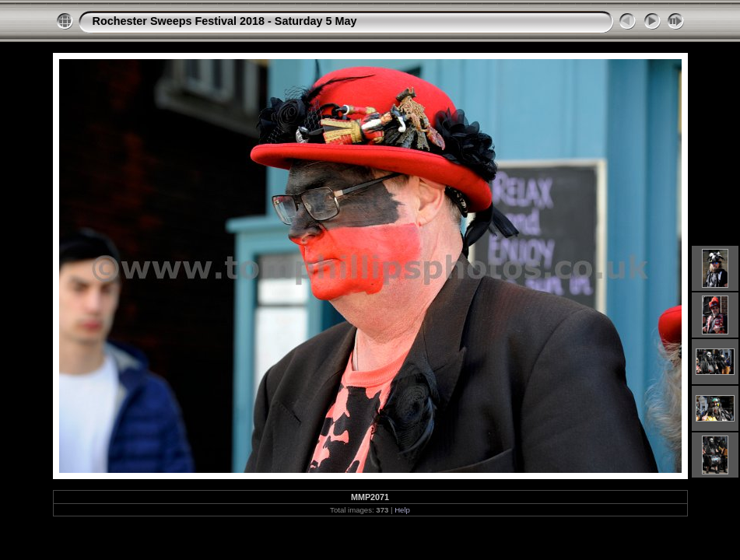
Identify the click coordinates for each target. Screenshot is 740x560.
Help (402, 510)
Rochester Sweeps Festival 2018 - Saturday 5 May (225, 21)
